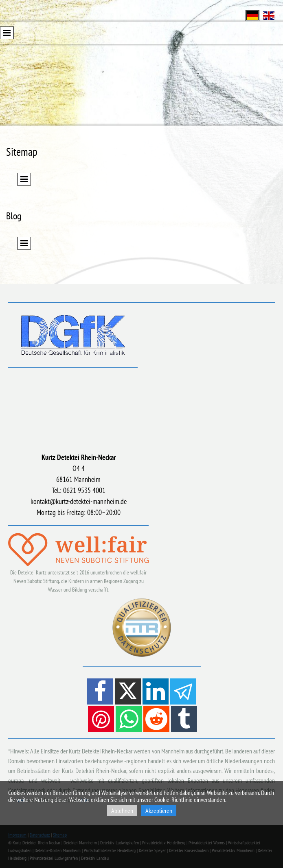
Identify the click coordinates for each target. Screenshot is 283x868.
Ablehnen (122, 811)
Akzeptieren (159, 811)
